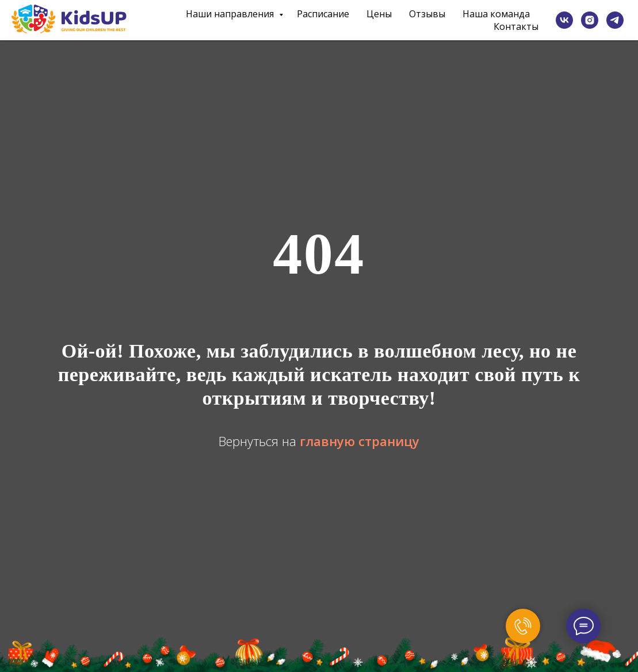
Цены (379, 14)
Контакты (516, 26)
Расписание (323, 14)
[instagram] (590, 20)
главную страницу (360, 441)
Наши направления (231, 14)
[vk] (564, 20)
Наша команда (496, 14)
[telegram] (615, 20)
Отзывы (427, 14)
